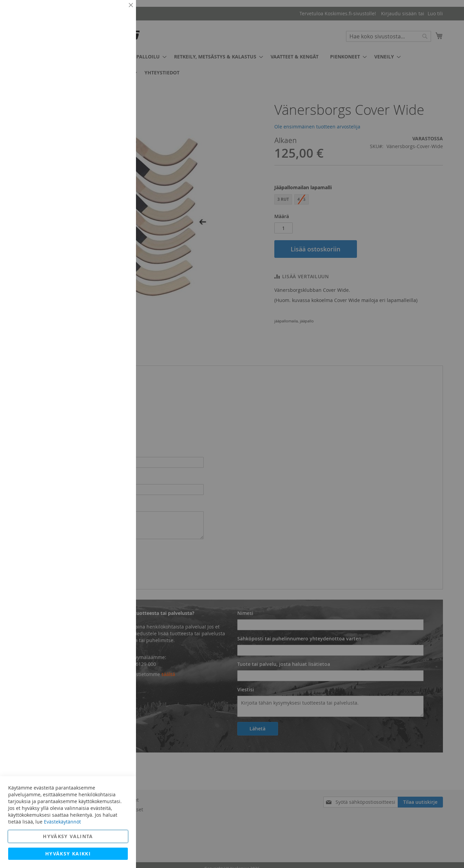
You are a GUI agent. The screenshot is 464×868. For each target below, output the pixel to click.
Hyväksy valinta (68, 836)
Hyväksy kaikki (68, 854)
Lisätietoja (116, 63)
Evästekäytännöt (62, 822)
